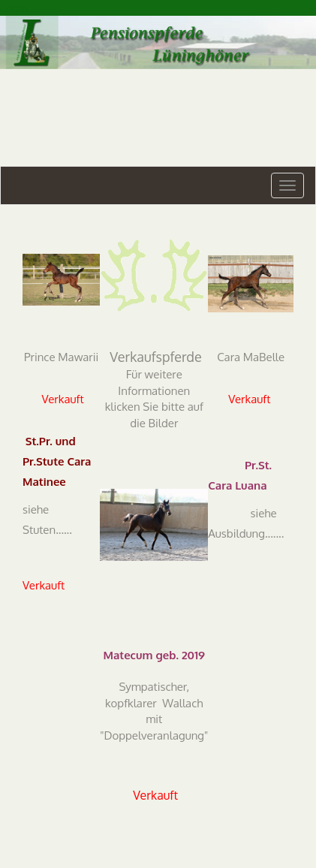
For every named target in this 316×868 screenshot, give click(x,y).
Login (14, 8)
